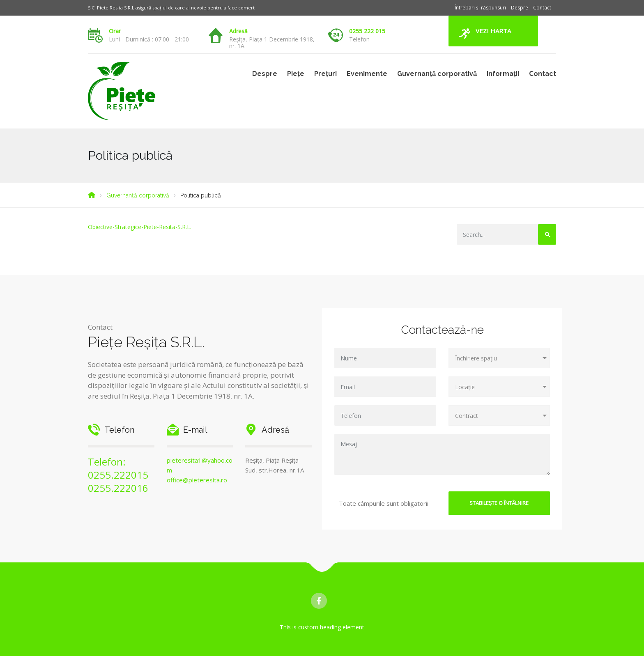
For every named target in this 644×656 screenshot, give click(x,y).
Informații (503, 74)
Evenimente (367, 74)
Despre (520, 8)
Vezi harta (493, 31)
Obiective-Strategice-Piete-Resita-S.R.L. (140, 227)
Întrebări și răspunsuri (480, 8)
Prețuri (325, 74)
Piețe (296, 74)
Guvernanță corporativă (437, 74)
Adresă (238, 31)
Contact (542, 8)
